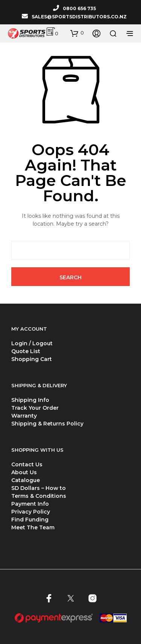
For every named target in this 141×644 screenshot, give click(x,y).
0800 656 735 (79, 8)
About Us (24, 472)
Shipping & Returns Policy (47, 424)
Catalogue (26, 480)
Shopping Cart (32, 359)
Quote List (26, 351)
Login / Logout (32, 343)
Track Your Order (35, 408)
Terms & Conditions (39, 496)
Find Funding (30, 520)
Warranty (24, 416)
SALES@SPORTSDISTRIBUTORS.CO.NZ (79, 17)
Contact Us (27, 464)
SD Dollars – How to (39, 488)
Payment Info (30, 504)
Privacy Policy (31, 512)
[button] (77, 33)
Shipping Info (30, 400)
